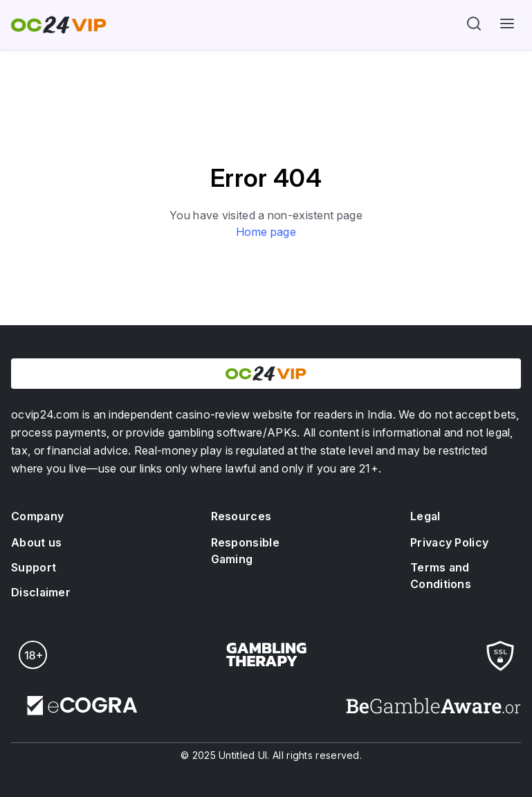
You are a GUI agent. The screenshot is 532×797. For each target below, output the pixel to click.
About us (36, 542)
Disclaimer (41, 592)
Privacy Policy (451, 542)
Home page (266, 232)
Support (34, 567)
